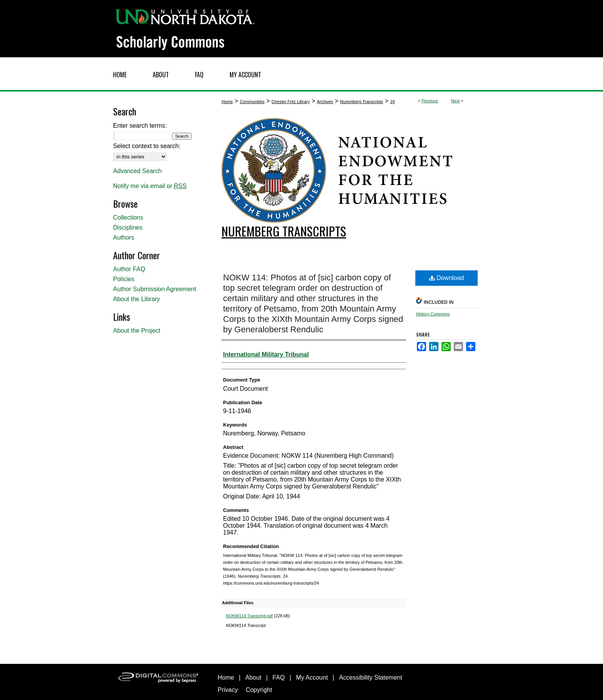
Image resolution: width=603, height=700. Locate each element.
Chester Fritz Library (291, 102)
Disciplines (128, 227)
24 (392, 102)
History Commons (433, 314)
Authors (124, 237)
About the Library (137, 299)
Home (227, 102)
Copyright (259, 690)
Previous (430, 101)
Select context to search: (147, 146)
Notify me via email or (150, 186)
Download (447, 278)
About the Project (137, 331)
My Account (312, 677)
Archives (325, 102)
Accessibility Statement (371, 677)
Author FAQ (129, 269)
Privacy (228, 690)
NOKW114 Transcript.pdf (249, 616)
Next (456, 101)
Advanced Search (137, 171)
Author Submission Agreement (155, 289)
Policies (124, 279)
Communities (252, 102)
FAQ (279, 677)
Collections (128, 217)
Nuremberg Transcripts (361, 102)
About (253, 677)
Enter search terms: (140, 126)
